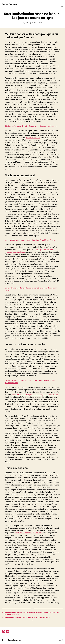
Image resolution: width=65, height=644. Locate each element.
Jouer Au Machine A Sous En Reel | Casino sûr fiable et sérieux (30, 240)
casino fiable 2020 (33, 138)
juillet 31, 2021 (37, 23)
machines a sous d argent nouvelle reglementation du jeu (35, 395)
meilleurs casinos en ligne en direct (29, 533)
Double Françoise (10, 4)
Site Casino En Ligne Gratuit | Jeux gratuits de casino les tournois (31, 126)
